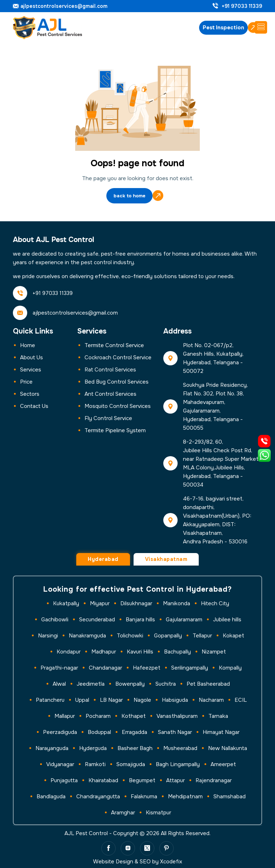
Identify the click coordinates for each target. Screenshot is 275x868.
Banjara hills (140, 620)
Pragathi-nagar (59, 668)
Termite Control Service (114, 345)
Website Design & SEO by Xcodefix (138, 862)
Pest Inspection (223, 28)
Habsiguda (175, 700)
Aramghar (123, 813)
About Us (32, 357)
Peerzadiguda (60, 732)
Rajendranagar (214, 780)
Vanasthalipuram (177, 716)
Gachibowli (55, 620)
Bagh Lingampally (178, 764)
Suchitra (166, 684)
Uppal (82, 700)
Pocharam (98, 716)
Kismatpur (158, 813)
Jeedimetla (91, 684)
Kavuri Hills (140, 652)
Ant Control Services (110, 394)
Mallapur (65, 716)
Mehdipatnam (185, 797)
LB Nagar (111, 700)
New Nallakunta (228, 748)
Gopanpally (168, 636)
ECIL (241, 700)
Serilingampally (190, 668)
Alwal (59, 684)
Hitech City (215, 603)
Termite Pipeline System (115, 430)
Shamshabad (230, 797)
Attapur (175, 780)
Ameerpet (223, 764)
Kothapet (134, 716)
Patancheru (50, 700)
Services (31, 370)
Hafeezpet (147, 668)
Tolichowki (130, 636)
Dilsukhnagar (136, 603)
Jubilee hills (227, 620)
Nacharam (211, 700)
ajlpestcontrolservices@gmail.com (64, 6)
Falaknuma (144, 797)
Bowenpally (130, 684)
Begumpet (142, 780)
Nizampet (214, 652)
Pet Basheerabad (208, 684)
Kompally (230, 668)
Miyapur (100, 603)
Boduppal (99, 732)
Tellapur (202, 636)
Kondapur (69, 652)
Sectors (30, 394)
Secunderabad (97, 620)
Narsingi (48, 636)
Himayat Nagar (221, 732)
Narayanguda (52, 748)
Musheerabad (180, 748)
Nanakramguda (87, 636)
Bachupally (177, 652)
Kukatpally (66, 603)
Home (28, 345)
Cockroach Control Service (118, 357)
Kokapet (233, 636)
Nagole (142, 700)
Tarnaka (218, 716)
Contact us (34, 406)
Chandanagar (105, 668)
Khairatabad (103, 780)
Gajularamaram (184, 620)
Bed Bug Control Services (117, 382)
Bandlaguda (51, 797)
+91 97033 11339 (242, 6)
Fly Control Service (108, 418)
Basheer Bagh (135, 748)
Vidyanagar (60, 764)
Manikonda (177, 603)
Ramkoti (95, 764)
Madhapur (104, 652)
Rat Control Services (110, 370)
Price (26, 382)
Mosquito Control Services (118, 406)
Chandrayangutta (98, 797)
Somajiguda (131, 764)
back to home (129, 196)
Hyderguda (93, 748)
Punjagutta (64, 780)
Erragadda (134, 732)
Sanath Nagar (175, 732)
